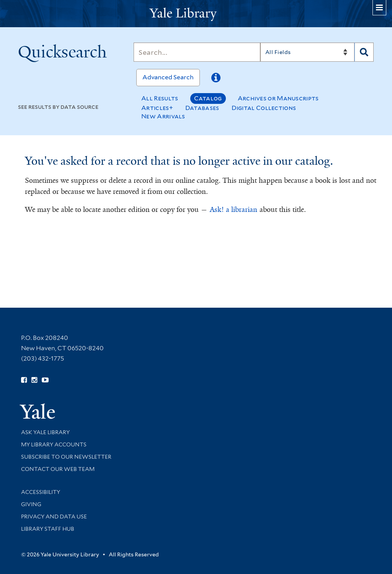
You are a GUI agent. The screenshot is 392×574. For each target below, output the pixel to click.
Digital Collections (264, 108)
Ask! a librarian (234, 210)
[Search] (197, 52)
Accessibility (41, 492)
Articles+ (157, 108)
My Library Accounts (54, 444)
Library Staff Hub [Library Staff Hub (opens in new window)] (48, 529)
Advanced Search (168, 77)
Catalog (208, 98)
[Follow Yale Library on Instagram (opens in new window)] (34, 380)
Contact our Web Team (58, 469)
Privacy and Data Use (54, 517)
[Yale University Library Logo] (196, 14)
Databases (202, 108)
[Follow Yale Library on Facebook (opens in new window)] (24, 380)
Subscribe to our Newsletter (66, 457)
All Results (160, 98)
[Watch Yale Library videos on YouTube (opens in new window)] (45, 380)
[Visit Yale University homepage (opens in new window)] (37, 409)
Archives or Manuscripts (278, 98)
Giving (31, 504)
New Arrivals (163, 116)
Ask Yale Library (45, 432)
